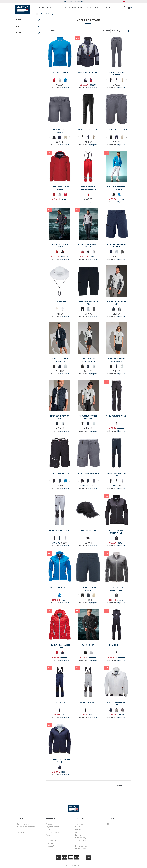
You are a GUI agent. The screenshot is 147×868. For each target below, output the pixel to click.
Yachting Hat (60, 301)
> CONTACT (22, 832)
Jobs (77, 832)
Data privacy (81, 838)
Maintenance (81, 849)
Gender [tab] (19, 20)
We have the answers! (26, 827)
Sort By (106, 31)
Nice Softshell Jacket (60, 588)
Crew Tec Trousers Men (88, 130)
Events (78, 829)
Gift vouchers (52, 840)
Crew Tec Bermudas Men (117, 130)
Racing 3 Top (88, 645)
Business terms (52, 832)
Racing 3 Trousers (88, 702)
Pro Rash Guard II (60, 72)
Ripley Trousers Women (117, 416)
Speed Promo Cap (88, 530)
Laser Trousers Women (60, 530)
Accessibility (81, 840)
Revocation (51, 835)
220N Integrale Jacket (88, 72)
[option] (54, 80)
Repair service (81, 846)
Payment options (53, 827)
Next (126, 80)
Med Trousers (60, 702)
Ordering (50, 824)
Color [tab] (19, 33)
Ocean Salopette (117, 645)
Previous (106, 80)
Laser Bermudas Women (88, 473)
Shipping (50, 829)
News (78, 827)
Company (80, 824)
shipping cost (64, 88)
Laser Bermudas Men (60, 473)
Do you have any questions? (29, 824)
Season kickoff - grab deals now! (73, 1)
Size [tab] (18, 26)
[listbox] (60, 80)
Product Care (52, 846)
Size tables (51, 843)
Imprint (78, 835)
